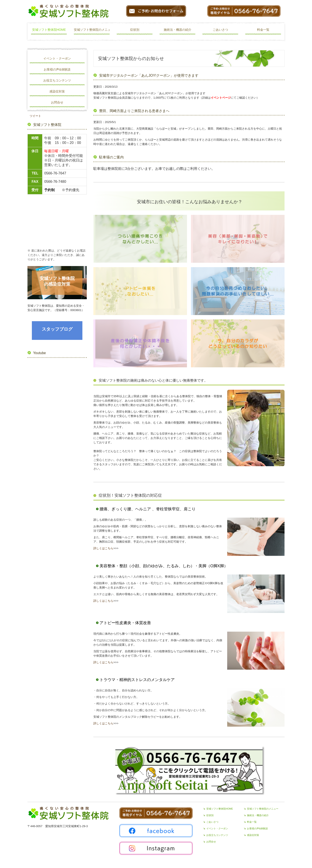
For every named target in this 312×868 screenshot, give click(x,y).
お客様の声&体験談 (57, 69)
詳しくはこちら (103, 548)
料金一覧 (263, 30)
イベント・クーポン (57, 58)
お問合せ (57, 102)
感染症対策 (57, 91)
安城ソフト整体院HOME (49, 30)
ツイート (35, 116)
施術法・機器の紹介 (178, 30)
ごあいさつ (220, 30)
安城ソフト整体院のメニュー (92, 30)
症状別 (135, 30)
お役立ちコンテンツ (57, 80)
